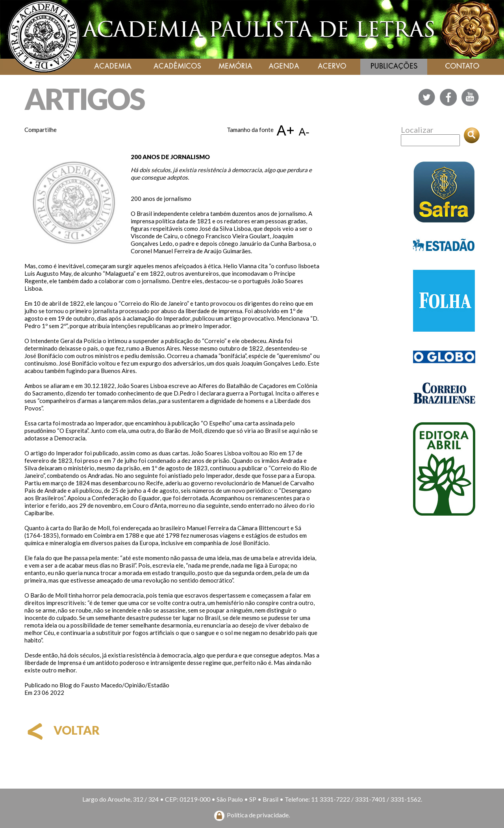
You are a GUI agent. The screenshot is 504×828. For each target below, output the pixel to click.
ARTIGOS (84, 99)
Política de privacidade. (258, 815)
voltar (62, 730)
